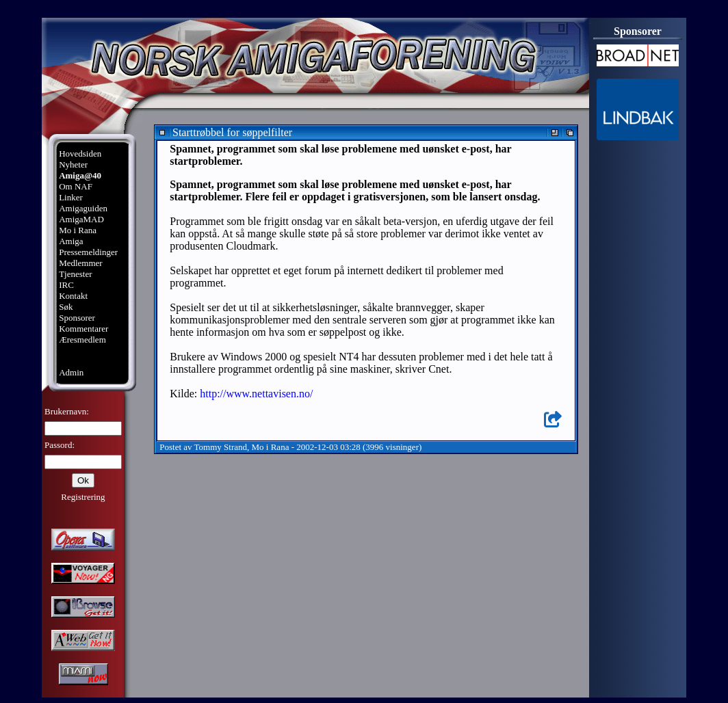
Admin (71, 372)
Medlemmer (81, 263)
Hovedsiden (80, 154)
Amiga (71, 241)
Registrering (83, 497)
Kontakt (73, 296)
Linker (71, 197)
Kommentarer (83, 329)
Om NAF (76, 186)
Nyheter (73, 164)
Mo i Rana (78, 230)
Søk (66, 307)
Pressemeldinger (88, 252)
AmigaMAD (81, 219)
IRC (66, 285)
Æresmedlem (82, 340)
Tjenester (75, 274)
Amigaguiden (83, 208)
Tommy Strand (221, 447)
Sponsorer (77, 318)
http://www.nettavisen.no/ (256, 394)
